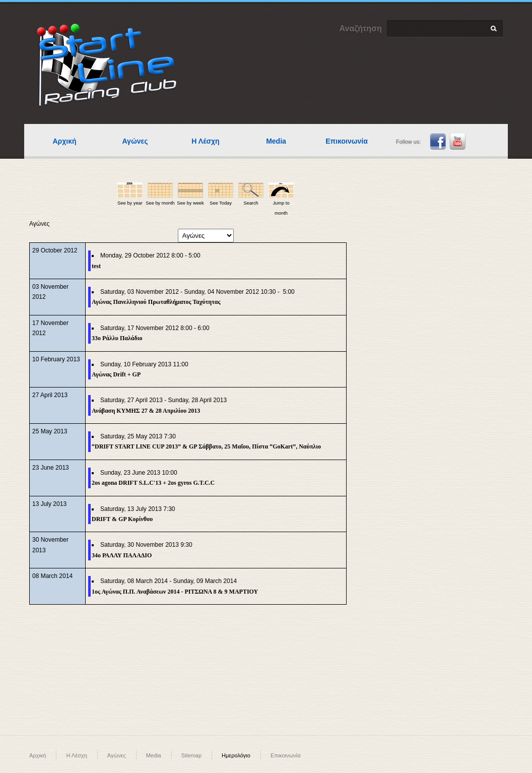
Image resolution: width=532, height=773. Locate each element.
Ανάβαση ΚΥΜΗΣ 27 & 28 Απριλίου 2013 (146, 411)
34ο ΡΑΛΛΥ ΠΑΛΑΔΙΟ (122, 555)
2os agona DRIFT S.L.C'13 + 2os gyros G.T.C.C (153, 483)
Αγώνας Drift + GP (116, 374)
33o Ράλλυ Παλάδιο (117, 338)
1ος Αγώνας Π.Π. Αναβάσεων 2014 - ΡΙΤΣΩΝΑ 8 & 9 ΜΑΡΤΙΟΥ (175, 592)
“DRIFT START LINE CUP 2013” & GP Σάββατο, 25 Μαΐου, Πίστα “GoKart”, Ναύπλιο (206, 446)
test (96, 266)
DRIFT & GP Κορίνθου (122, 519)
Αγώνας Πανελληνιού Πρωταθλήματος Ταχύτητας (156, 302)
